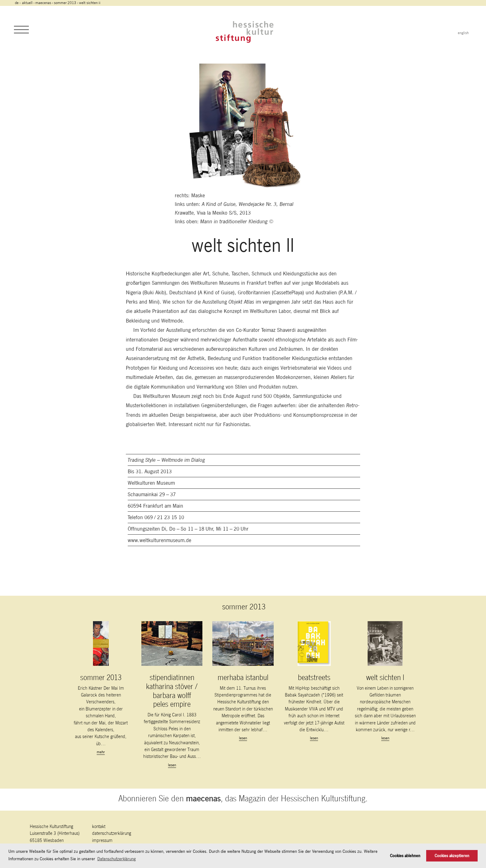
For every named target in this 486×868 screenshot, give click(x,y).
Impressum (102, 840)
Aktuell (27, 3)
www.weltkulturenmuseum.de (159, 540)
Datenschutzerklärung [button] (117, 859)
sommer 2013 (65, 3)
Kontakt (99, 826)
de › (18, 3)
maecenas (43, 3)
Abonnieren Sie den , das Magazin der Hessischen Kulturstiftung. (243, 798)
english (463, 33)
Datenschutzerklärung (112, 833)
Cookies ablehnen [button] (405, 856)
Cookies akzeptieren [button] (452, 856)
